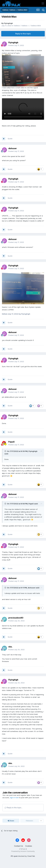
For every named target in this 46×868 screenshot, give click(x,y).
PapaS (11, 442)
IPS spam (14, 856)
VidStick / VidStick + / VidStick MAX (27, 26)
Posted (16, 45)
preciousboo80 (16, 618)
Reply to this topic (23, 34)
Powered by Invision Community (23, 851)
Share (11, 821)
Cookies (29, 846)
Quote (10, 139)
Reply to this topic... (14, 808)
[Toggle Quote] (6, 451)
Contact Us (19, 846)
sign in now (14, 798)
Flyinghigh (8, 23)
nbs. (10, 647)
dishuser (13, 148)
